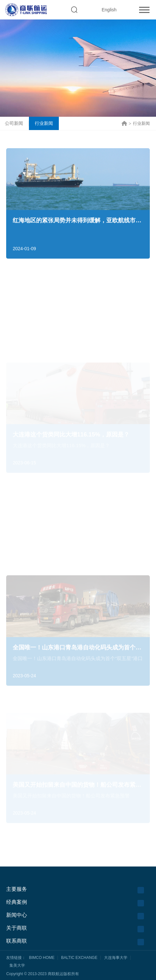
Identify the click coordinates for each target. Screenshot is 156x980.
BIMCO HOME (42, 958)
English (109, 10)
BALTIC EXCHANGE (79, 958)
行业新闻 (44, 123)
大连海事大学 (116, 958)
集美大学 (17, 965)
